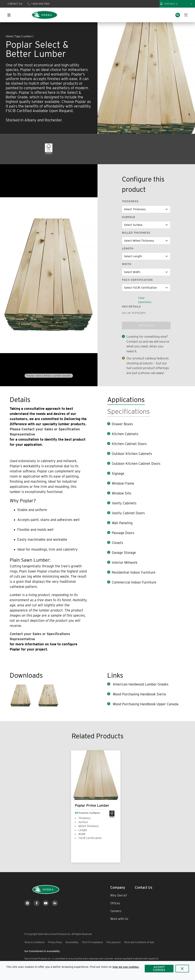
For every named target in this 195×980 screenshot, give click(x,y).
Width (127, 264)
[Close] (182, 969)
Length (128, 248)
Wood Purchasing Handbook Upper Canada (145, 704)
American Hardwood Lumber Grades (140, 684)
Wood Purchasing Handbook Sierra (139, 694)
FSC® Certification (137, 280)
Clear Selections (145, 300)
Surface (129, 217)
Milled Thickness (136, 233)
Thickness (130, 201)
